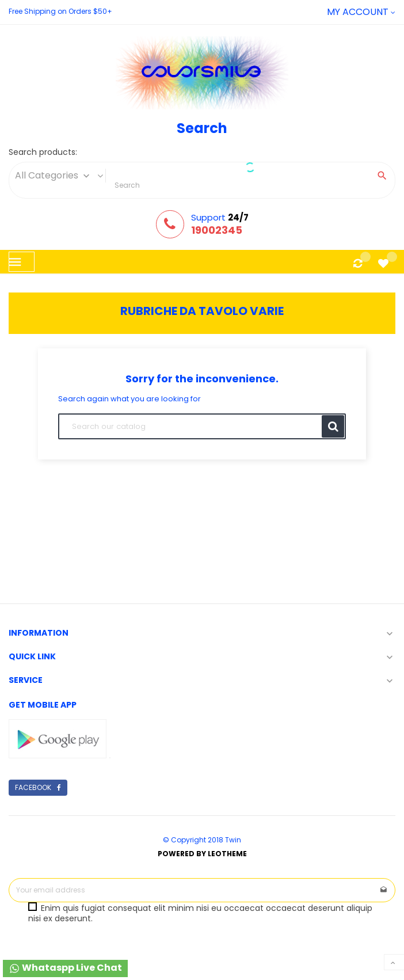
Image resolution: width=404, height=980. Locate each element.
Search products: (43, 153)
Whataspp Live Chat (65, 968)
